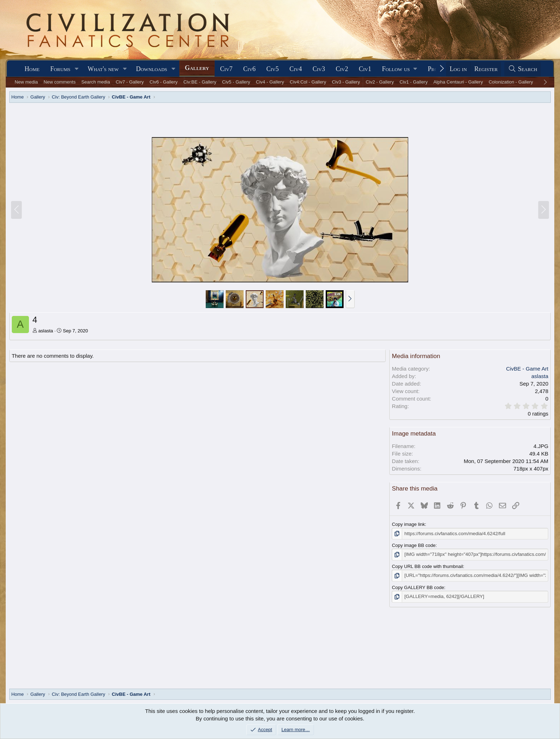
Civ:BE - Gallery (200, 82)
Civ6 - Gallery (164, 82)
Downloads (152, 69)
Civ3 (319, 69)
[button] (77, 69)
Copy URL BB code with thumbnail (427, 566)
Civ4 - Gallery (270, 82)
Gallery (197, 68)
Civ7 (226, 69)
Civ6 (249, 69)
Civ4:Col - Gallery (308, 82)
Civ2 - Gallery (380, 82)
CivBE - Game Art (527, 369)
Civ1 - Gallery (414, 82)
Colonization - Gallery (511, 82)
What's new (103, 69)
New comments (60, 82)
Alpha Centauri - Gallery (458, 82)
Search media (96, 82)
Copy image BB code (414, 545)
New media (26, 82)
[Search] (522, 69)
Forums (60, 69)
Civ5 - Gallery (236, 82)
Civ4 (296, 69)
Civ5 (273, 69)
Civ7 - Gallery (130, 82)
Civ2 (342, 69)
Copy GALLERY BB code (418, 587)
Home (32, 69)
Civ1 (365, 69)
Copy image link (408, 524)
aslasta (46, 331)
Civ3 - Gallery (346, 82)
